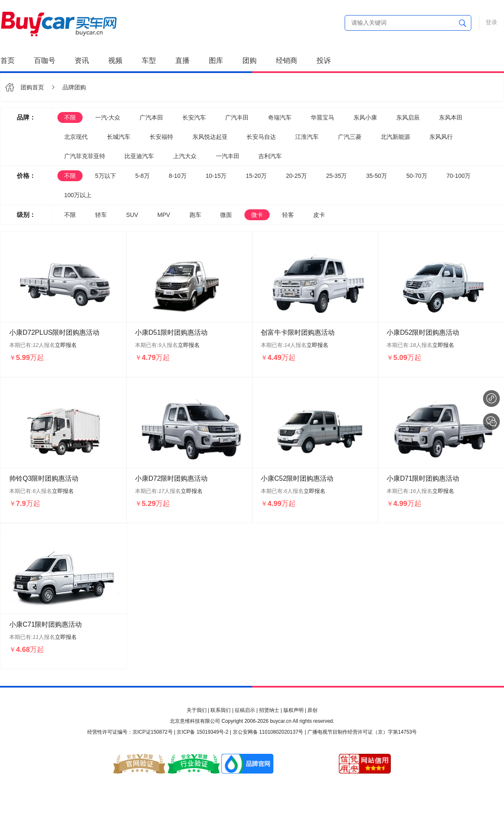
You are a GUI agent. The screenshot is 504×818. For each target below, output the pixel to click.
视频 (115, 61)
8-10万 (178, 176)
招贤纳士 (269, 710)
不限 (70, 117)
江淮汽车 (307, 137)
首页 (8, 61)
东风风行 (441, 137)
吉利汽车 (270, 156)
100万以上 (78, 195)
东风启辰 (408, 117)
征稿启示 (245, 710)
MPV (164, 215)
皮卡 (319, 215)
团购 (249, 61)
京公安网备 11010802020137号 (268, 732)
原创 (312, 710)
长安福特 (161, 137)
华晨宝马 (322, 117)
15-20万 (256, 176)
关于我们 (197, 710)
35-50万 (377, 176)
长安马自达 (261, 137)
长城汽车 (119, 137)
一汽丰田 (228, 156)
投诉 (324, 61)
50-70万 (417, 176)
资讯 (82, 61)
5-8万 (142, 176)
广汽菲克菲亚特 (85, 156)
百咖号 (45, 61)
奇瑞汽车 (280, 117)
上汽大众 (185, 156)
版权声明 (294, 710)
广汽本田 (151, 117)
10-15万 (216, 176)
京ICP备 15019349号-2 (202, 732)
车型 (149, 61)
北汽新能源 (395, 137)
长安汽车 (194, 117)
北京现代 (76, 137)
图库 (216, 61)
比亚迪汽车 (139, 156)
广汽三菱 (350, 137)
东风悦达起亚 (210, 137)
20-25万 (296, 176)
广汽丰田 (237, 117)
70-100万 (459, 176)
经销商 (287, 61)
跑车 (195, 215)
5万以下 (106, 176)
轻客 (288, 215)
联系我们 (221, 710)
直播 (182, 61)
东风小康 (365, 117)
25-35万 (337, 176)
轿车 (101, 215)
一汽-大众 (108, 117)
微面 (226, 215)
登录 (491, 22)
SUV (132, 215)
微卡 (257, 215)
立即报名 (66, 345)
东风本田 (451, 117)
